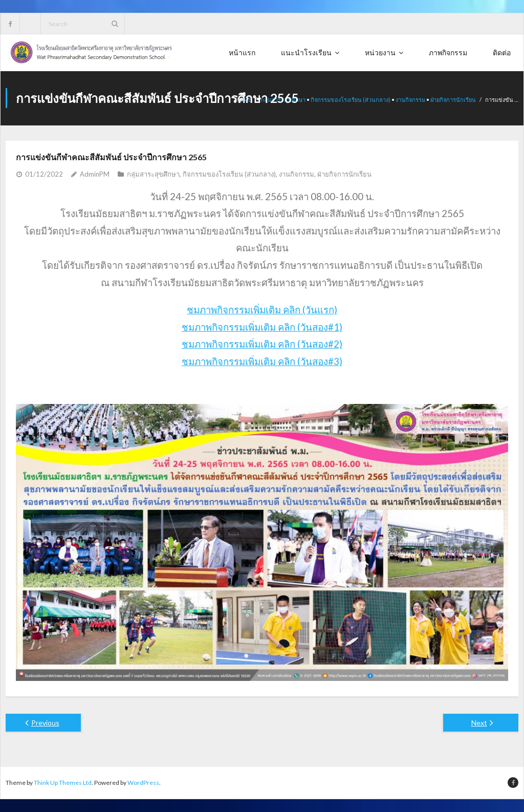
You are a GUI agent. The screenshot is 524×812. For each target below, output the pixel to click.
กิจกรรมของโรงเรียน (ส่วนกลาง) (351, 100)
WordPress (143, 783)
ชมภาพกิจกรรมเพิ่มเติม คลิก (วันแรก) (262, 310)
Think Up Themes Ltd (63, 783)
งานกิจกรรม (410, 100)
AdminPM (95, 174)
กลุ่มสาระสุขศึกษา (153, 174)
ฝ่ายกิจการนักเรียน (453, 100)
